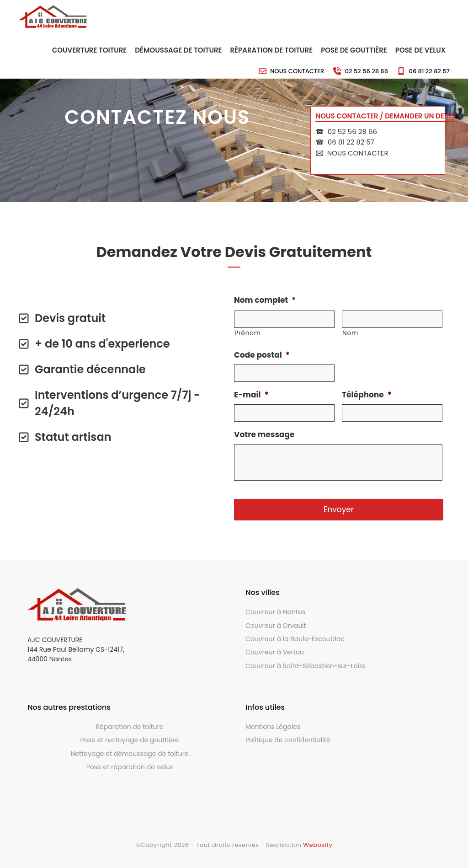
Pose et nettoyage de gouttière (130, 740)
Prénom (248, 333)
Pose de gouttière (354, 50)
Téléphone (367, 395)
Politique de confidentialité (288, 740)
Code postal (262, 355)
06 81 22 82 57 (429, 71)
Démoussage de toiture (178, 50)
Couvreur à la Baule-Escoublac (295, 639)
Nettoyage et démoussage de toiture (129, 754)
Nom (350, 333)
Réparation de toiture (272, 50)
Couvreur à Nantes (275, 612)
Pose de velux (420, 50)
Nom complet (265, 300)
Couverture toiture (90, 50)
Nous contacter (297, 71)
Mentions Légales (273, 727)
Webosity (318, 845)
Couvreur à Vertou (275, 652)
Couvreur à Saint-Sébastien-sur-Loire (306, 666)
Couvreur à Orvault (276, 626)
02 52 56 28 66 (367, 71)
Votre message (264, 434)
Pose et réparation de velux (130, 767)
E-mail (251, 395)
